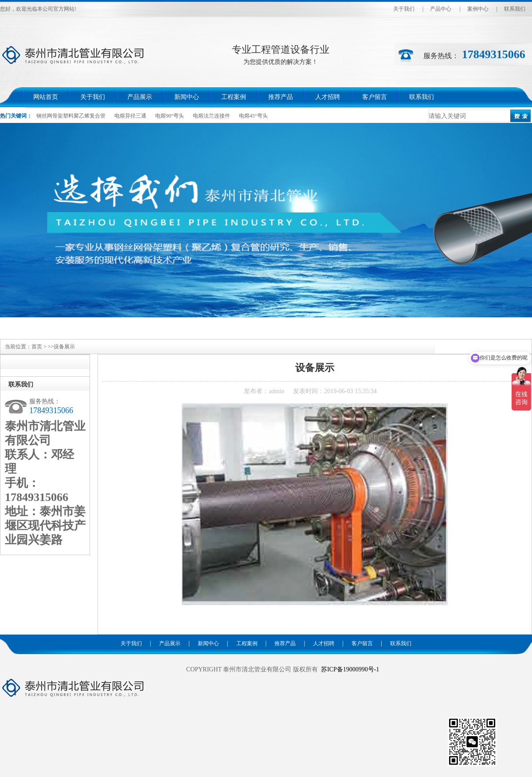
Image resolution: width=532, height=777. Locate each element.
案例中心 (478, 9)
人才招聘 (328, 97)
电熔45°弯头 (253, 116)
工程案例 (234, 97)
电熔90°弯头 (170, 116)
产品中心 (441, 9)
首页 (37, 347)
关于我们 (404, 9)
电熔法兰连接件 (211, 116)
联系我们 (515, 9)
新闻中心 (187, 97)
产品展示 (140, 97)
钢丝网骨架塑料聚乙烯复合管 (71, 116)
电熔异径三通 (130, 116)
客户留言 (375, 97)
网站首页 (46, 97)
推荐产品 (281, 97)
